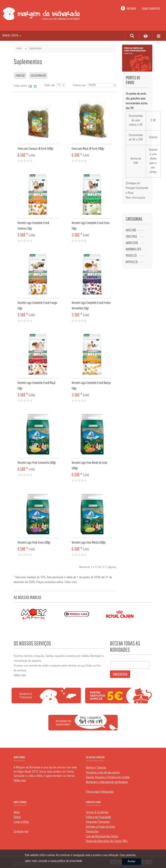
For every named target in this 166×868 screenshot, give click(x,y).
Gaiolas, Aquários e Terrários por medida (108, 778)
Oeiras (17, 817)
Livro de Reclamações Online (102, 837)
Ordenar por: (80, 86)
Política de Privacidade (98, 817)
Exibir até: (50, 86)
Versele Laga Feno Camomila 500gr (37, 462)
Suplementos (35, 49)
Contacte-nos (21, 832)
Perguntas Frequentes (98, 822)
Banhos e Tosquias (96, 768)
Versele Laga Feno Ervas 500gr (34, 542)
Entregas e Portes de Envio (101, 827)
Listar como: (21, 86)
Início (19, 49)
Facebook (131, 8)
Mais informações (135, 198)
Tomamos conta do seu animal (103, 773)
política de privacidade (70, 861)
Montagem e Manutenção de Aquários (107, 782)
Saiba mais (71, 582)
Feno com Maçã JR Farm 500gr (88, 148)
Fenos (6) (20, 75)
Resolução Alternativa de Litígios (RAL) (107, 841)
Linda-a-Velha (21, 822)
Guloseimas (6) (38, 75)
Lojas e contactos (151, 8)
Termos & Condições (97, 813)
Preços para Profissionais (100, 792)
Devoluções (92, 832)
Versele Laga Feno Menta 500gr (89, 542)
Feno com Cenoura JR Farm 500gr (36, 148)
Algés (17, 813)
